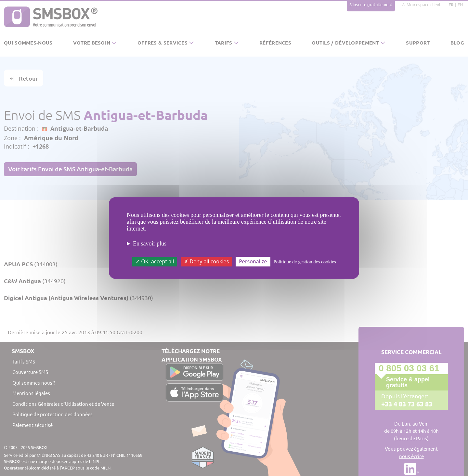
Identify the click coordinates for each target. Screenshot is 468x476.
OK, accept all (155, 261)
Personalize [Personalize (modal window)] (253, 261)
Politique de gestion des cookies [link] (305, 262)
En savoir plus (150, 244)
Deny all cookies (206, 261)
